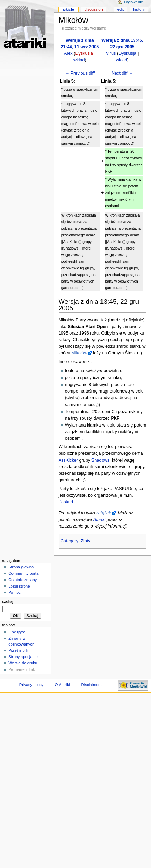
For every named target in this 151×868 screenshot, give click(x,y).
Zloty (86, 541)
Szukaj (8, 601)
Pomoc (15, 592)
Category (69, 541)
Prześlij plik (18, 650)
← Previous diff (80, 73)
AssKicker (68, 460)
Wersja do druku (23, 663)
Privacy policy (32, 685)
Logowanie (134, 2)
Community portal (24, 573)
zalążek (103, 513)
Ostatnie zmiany (23, 580)
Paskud (66, 502)
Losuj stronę (19, 586)
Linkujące (17, 632)
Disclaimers (91, 685)
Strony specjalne (23, 657)
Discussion (93, 9)
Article (68, 9)
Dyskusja (84, 53)
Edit (121, 9)
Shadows (100, 460)
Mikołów (79, 353)
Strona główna (21, 567)
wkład (79, 60)
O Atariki (62, 685)
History (139, 9)
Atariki (99, 520)
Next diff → (122, 73)
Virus (111, 53)
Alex (68, 53)
